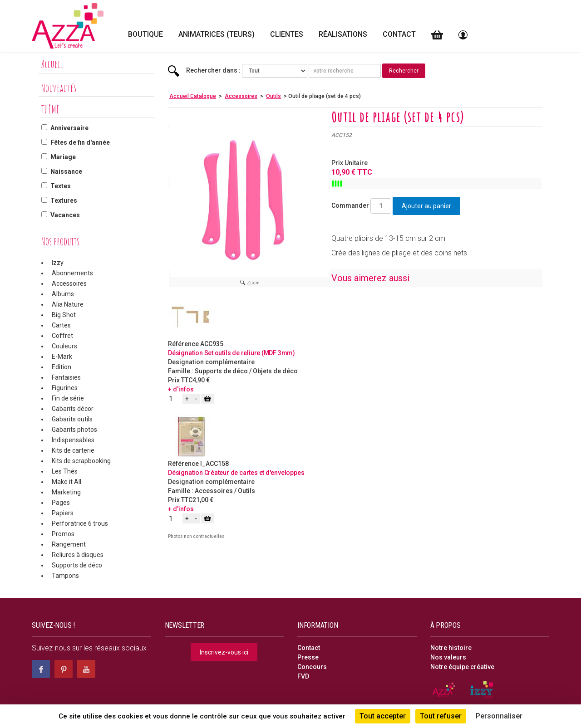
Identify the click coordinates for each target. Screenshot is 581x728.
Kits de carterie (73, 450)
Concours (312, 667)
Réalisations (343, 34)
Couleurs (64, 346)
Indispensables (73, 440)
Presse (308, 657)
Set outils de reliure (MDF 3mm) (250, 353)
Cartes (61, 325)
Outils (273, 96)
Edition (62, 367)
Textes (61, 186)
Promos (63, 534)
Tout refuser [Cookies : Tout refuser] (441, 716)
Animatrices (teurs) (217, 34)
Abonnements (72, 273)
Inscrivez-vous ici (224, 652)
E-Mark (62, 357)
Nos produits (60, 241)
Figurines (65, 388)
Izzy (58, 263)
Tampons (65, 576)
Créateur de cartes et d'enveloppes (254, 473)
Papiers (63, 513)
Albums (63, 294)
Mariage (63, 157)
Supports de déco (77, 565)
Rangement (69, 544)
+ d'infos (181, 389)
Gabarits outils (72, 419)
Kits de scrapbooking (81, 461)
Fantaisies (66, 377)
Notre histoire (451, 648)
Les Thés (65, 471)
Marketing (66, 492)
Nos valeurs (448, 657)
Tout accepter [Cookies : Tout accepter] (383, 716)
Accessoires (69, 283)
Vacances (65, 215)
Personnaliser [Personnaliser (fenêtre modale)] (499, 716)
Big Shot (64, 315)
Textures (64, 200)
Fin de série (68, 398)
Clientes (287, 34)
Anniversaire (69, 128)
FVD (303, 676)
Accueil (52, 64)
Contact (399, 34)
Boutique (145, 34)
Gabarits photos (74, 430)
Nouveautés (59, 88)
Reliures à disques (78, 555)
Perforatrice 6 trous (80, 523)
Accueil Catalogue (193, 96)
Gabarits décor (73, 409)
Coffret (62, 336)
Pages (61, 503)
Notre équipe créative (462, 667)
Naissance (66, 171)
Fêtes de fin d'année (80, 142)
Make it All (66, 482)
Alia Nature (68, 304)
